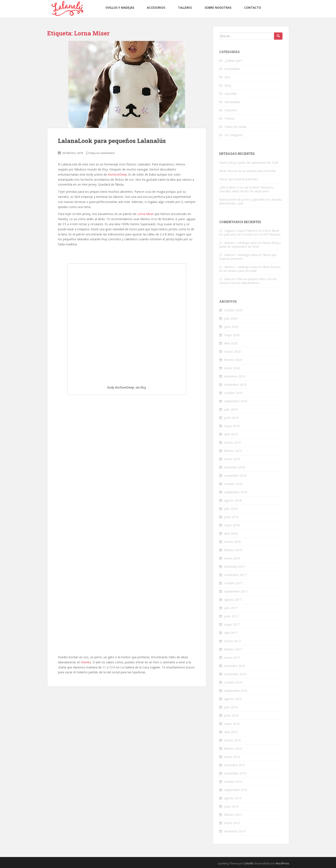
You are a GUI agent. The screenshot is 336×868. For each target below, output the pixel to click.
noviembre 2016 (235, 674)
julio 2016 (231, 707)
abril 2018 (231, 533)
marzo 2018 (232, 542)
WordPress (282, 863)
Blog (228, 85)
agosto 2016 (233, 699)
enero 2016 (232, 757)
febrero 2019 (233, 451)
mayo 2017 (232, 624)
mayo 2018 (232, 525)
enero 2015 (232, 823)
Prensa (229, 118)
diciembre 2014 (235, 831)
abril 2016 (231, 732)
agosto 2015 (233, 798)
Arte (227, 77)
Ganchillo (231, 94)
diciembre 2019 (235, 376)
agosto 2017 (233, 600)
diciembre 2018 (235, 467)
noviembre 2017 (235, 575)
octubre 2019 (233, 393)
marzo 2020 (232, 352)
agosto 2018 (233, 500)
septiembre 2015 (236, 790)
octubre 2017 (233, 583)
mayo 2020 (232, 335)
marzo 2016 (232, 740)
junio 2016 (231, 715)
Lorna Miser (145, 214)
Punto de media (235, 127)
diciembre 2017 (235, 567)
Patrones (231, 110)
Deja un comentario (102, 153)
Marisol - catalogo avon (241, 243)
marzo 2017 (232, 641)
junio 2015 (231, 806)
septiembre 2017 (236, 591)
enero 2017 (232, 658)
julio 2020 (231, 318)
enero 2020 (232, 368)
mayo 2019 (232, 426)
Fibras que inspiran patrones (239, 179)
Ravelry (86, 662)
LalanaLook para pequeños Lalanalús (112, 141)
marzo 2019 (232, 442)
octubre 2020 (233, 310)
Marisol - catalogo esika (241, 255)
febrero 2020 (233, 360)
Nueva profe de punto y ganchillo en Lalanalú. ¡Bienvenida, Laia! (251, 201)
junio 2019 (231, 418)
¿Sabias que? (233, 61)
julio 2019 (231, 409)
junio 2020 (231, 327)
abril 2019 (231, 434)
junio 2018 (231, 517)
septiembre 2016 (236, 691)
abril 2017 (231, 633)
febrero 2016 (233, 748)
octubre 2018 (233, 484)
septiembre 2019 (236, 401)
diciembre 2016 (235, 666)
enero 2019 (232, 459)
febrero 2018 (233, 550)
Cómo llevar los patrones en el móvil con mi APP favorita (250, 233)
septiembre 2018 (236, 492)
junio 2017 (231, 616)
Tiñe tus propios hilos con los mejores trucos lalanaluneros (248, 281)
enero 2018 (232, 558)
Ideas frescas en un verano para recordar (248, 171)
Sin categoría (233, 135)
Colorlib (248, 863)
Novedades (232, 102)
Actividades (232, 69)
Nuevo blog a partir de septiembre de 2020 (249, 163)
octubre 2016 (233, 682)
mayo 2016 (232, 724)
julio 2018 (231, 509)
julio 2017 (231, 608)
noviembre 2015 (235, 773)
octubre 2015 (233, 782)
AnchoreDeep (117, 174)
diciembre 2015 (235, 765)
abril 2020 (231, 343)
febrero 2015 (233, 815)
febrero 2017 (233, 649)
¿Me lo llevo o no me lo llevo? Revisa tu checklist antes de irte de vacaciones (246, 189)
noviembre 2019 (235, 385)
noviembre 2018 (235, 476)
